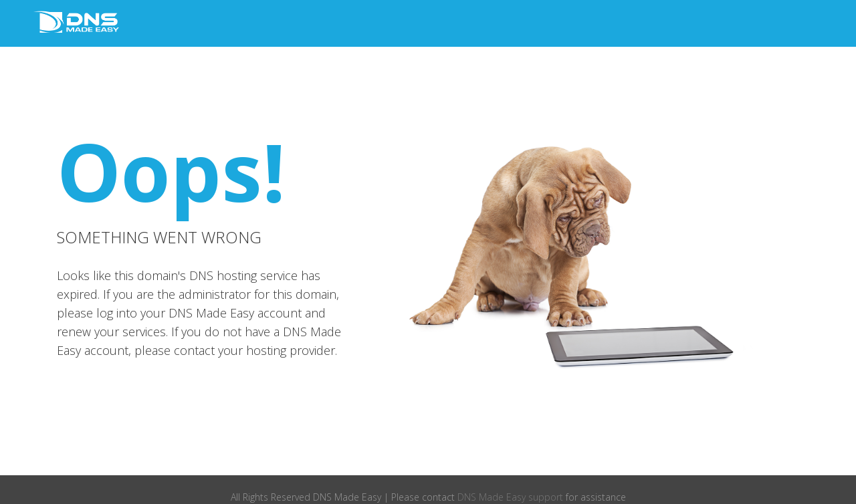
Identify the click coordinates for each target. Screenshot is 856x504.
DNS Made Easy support (510, 497)
